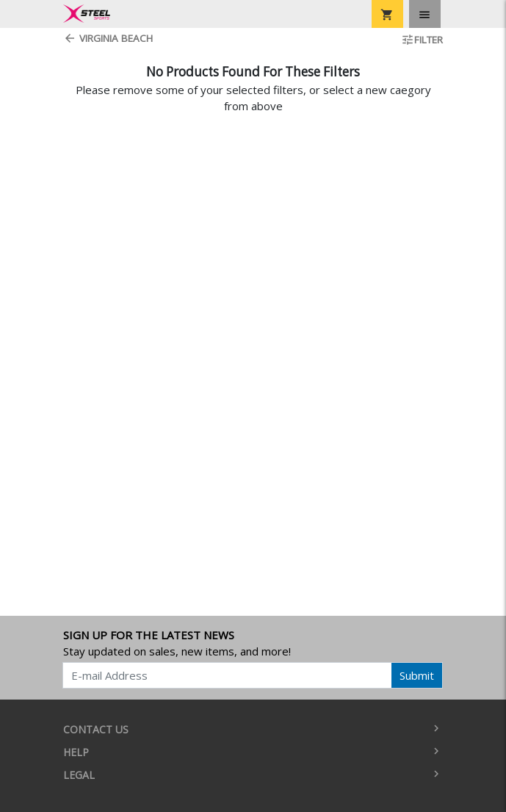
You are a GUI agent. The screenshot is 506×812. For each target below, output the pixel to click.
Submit (417, 675)
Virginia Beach (108, 38)
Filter (422, 40)
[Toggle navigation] (425, 14)
